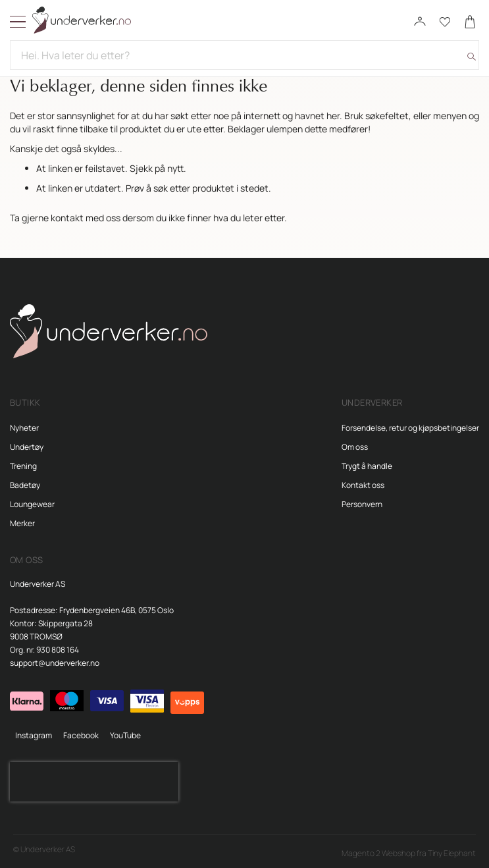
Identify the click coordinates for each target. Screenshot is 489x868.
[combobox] (245, 55)
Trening (23, 466)
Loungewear (32, 504)
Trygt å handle (367, 466)
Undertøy (27, 447)
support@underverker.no (55, 663)
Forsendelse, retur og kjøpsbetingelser (410, 428)
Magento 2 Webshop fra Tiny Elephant (409, 853)
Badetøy (25, 485)
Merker (22, 523)
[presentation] (94, 782)
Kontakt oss (363, 485)
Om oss (355, 447)
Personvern (362, 504)
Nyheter (24, 428)
